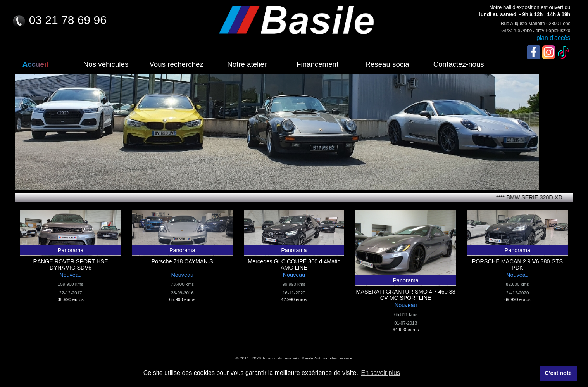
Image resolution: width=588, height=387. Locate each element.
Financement (317, 64)
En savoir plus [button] (380, 373)
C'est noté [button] (558, 373)
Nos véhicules (106, 64)
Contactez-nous (459, 64)
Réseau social (388, 64)
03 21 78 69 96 (59, 20)
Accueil (35, 64)
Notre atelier (247, 64)
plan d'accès (554, 38)
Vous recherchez (176, 64)
